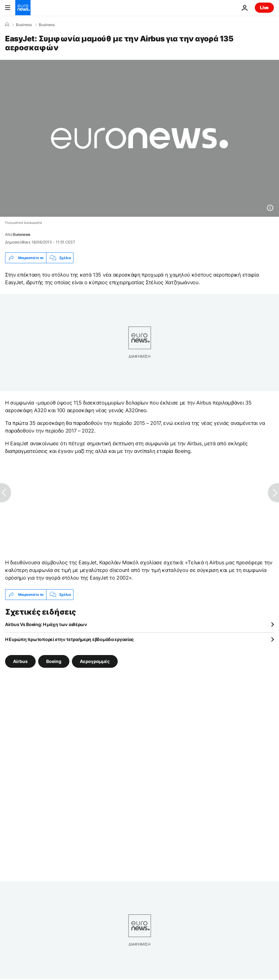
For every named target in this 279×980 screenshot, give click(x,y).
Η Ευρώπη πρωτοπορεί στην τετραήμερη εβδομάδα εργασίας (70, 639)
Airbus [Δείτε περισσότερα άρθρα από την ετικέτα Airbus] (20, 661)
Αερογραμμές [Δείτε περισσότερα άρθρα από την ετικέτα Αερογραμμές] (95, 661)
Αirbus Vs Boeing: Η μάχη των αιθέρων (46, 624)
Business (24, 25)
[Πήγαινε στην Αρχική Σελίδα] (23, 8)
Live (264, 7)
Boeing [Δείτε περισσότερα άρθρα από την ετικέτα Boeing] (54, 661)
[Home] (7, 25)
